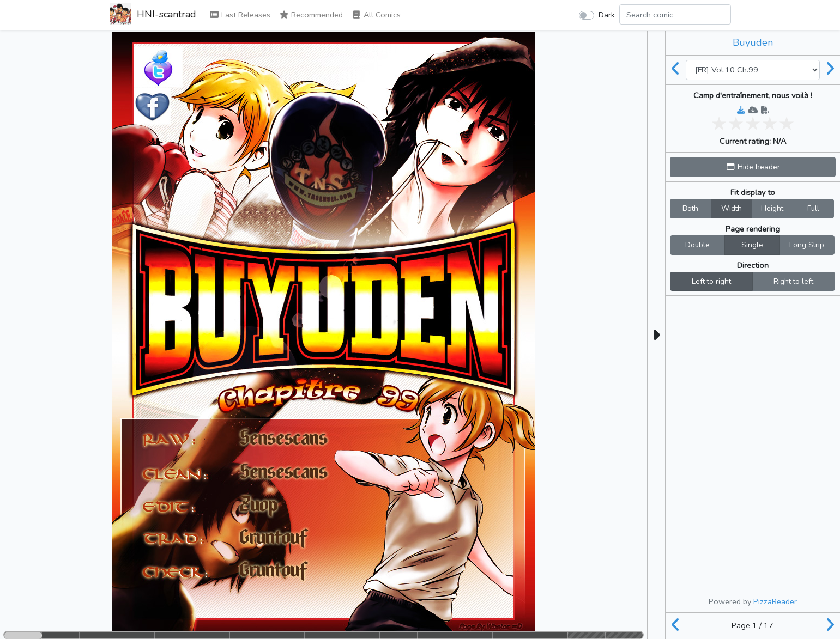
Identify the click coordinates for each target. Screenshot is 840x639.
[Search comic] (675, 14)
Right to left (793, 281)
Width (732, 208)
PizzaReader (775, 601)
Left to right (711, 281)
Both (690, 208)
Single (752, 245)
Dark (607, 15)
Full (813, 208)
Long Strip (807, 245)
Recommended (311, 15)
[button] (753, 167)
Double (697, 245)
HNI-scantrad (153, 15)
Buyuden (753, 42)
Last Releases (240, 15)
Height (772, 208)
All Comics (376, 15)
